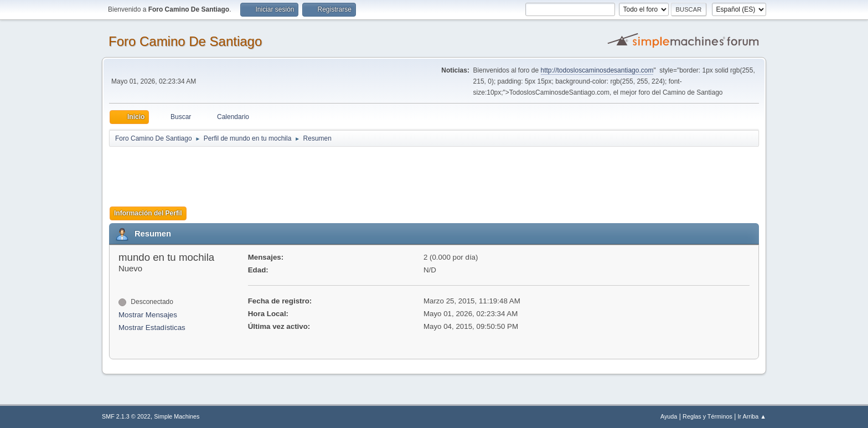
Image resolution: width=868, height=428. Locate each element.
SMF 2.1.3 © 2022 (126, 416)
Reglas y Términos (707, 416)
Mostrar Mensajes (148, 315)
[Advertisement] (304, 173)
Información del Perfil (148, 213)
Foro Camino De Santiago (185, 41)
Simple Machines (177, 416)
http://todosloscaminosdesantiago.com (597, 70)
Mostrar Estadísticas (152, 328)
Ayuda (669, 416)
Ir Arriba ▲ (752, 416)
